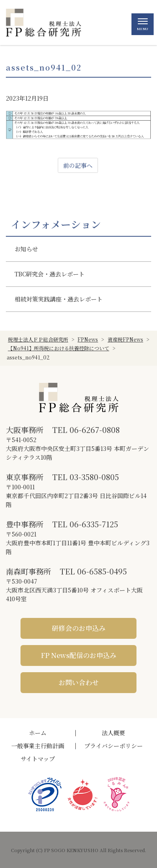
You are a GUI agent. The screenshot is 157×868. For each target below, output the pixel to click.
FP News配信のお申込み (79, 655)
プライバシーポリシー (113, 746)
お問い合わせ (79, 682)
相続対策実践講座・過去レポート (59, 299)
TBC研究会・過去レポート (50, 274)
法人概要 (113, 733)
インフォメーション (56, 224)
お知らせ (26, 249)
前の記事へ (78, 165)
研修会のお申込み (79, 628)
